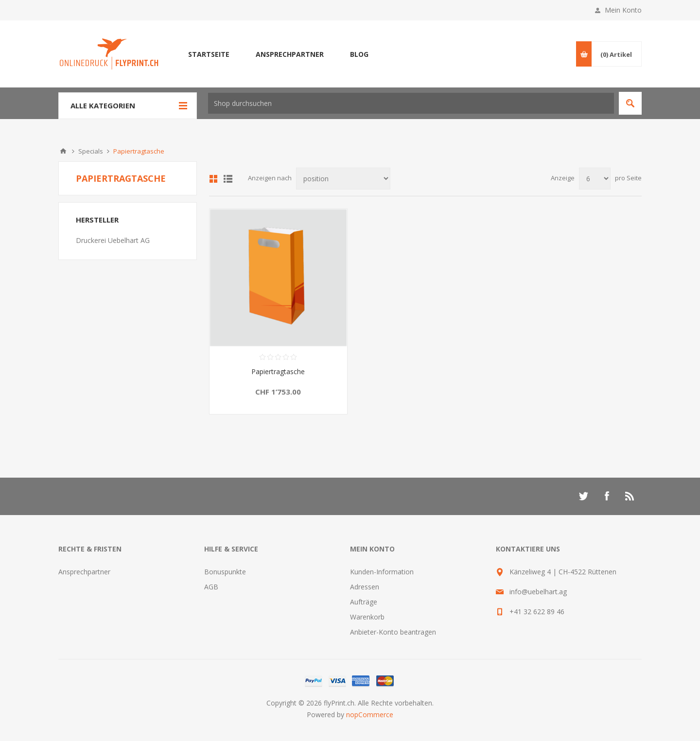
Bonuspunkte (225, 572)
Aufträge (364, 602)
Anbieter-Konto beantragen (393, 632)
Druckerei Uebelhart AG (113, 240)
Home (63, 151)
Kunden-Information (382, 572)
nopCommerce (370, 715)
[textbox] (411, 103)
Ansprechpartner (84, 572)
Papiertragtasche (278, 371)
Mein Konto (623, 10)
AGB (211, 587)
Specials (91, 151)
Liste (228, 179)
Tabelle (213, 179)
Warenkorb (367, 617)
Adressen (365, 587)
